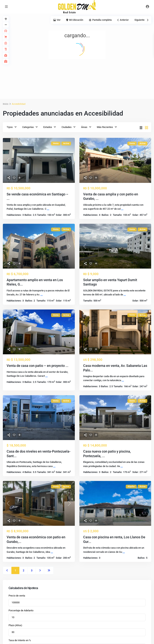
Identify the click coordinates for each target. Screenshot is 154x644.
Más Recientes (105, 127)
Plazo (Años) (15, 625)
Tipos (10, 127)
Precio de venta (17, 596)
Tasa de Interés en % (20, 640)
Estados (48, 127)
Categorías (28, 127)
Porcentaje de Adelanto (21, 610)
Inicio (6, 104)
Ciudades (67, 127)
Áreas (84, 127)
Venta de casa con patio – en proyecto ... (38, 366)
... (48, 209)
